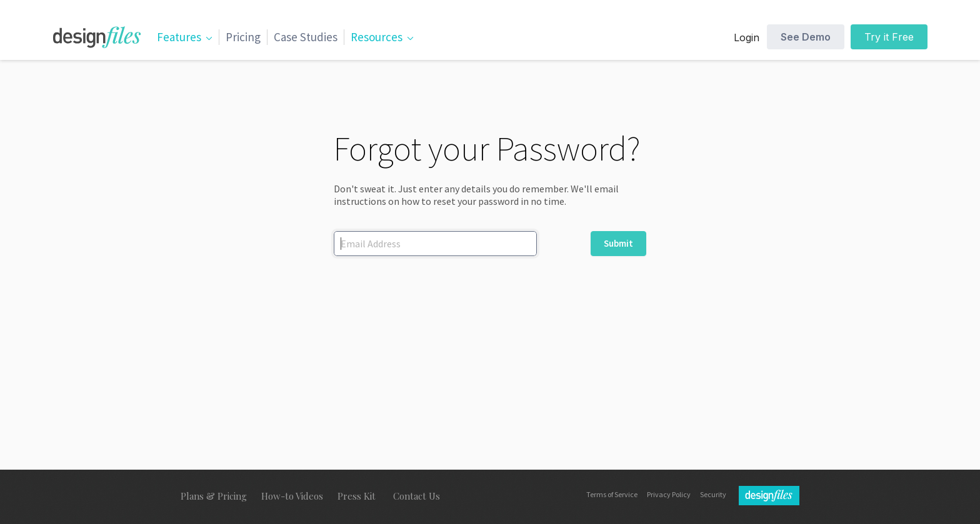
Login (747, 37)
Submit (618, 243)
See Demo (806, 37)
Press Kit (357, 496)
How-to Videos (292, 496)
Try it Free (889, 37)
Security (713, 494)
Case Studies (306, 37)
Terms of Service (612, 494)
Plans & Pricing (214, 496)
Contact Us (417, 496)
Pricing (243, 37)
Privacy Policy (669, 494)
